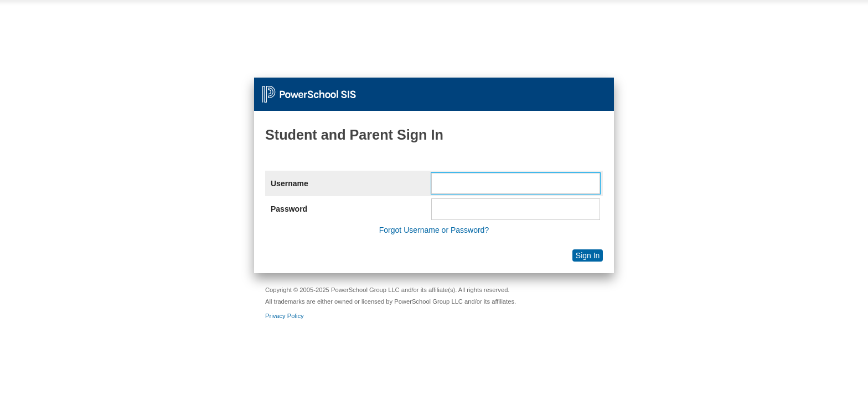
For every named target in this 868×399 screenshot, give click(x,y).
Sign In (588, 255)
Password (289, 209)
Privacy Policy (285, 316)
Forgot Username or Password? (434, 230)
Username (290, 183)
